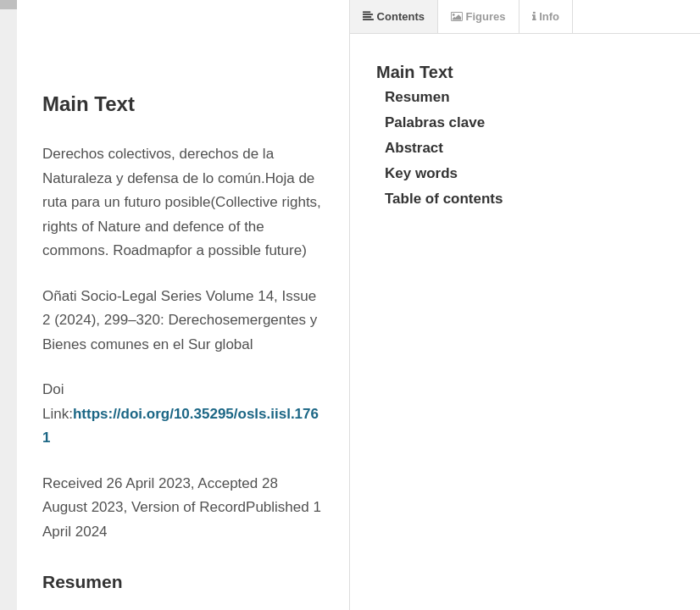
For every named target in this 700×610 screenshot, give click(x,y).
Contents (394, 17)
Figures (478, 17)
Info (546, 17)
